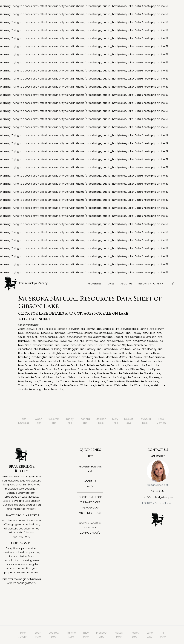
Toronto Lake (26, 385)
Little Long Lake (27, 357)
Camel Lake (91, 333)
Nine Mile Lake (125, 361)
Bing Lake (108, 329)
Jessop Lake (73, 353)
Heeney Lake (155, 349)
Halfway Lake (93, 349)
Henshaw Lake (27, 353)
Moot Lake (60, 361)
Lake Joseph (104, 353)
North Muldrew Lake (146, 361)
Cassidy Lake (139, 333)
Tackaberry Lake (49, 381)
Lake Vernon (72, 385)
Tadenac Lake (69, 381)
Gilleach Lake (84, 345)
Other (157, 284)
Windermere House (90, 513)
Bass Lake (50, 329)
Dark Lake (24, 341)
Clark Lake (38, 337)
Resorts (144, 284)
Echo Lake (105, 341)
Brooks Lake (32, 333)
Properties (95, 284)
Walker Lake (87, 385)
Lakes (111, 284)
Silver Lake (103, 373)
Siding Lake (89, 373)
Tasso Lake (85, 381)
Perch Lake (153, 365)
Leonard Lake (152, 353)
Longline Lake (45, 357)
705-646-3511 (158, 491)
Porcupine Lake (67, 369)
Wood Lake (25, 389)
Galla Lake (31, 345)
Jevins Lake (89, 353)
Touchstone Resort (90, 497)
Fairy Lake (118, 341)
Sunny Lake (32, 381)
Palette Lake (91, 365)
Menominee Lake (29, 361)
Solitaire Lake (26, 377)
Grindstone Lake (28, 349)
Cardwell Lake (122, 333)
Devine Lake (51, 341)
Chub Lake (155, 333)
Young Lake (40, 389)
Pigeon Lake (26, 369)
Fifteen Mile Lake (148, 341)
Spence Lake (108, 377)
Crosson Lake (154, 337)
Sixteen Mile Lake (133, 373)
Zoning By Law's (90, 533)
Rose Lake (31, 373)
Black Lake (132, 329)
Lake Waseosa (104, 385)
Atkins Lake (25, 329)
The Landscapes (90, 502)
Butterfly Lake (75, 333)
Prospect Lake (86, 369)
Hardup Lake (110, 349)
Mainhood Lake (77, 357)
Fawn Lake (131, 341)
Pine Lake (39, 369)
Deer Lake (37, 341)
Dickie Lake (65, 341)
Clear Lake (51, 337)
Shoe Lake (75, 373)
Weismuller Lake (124, 385)
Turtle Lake (57, 385)
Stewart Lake (140, 377)
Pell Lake (105, 365)
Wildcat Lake (142, 385)
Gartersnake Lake (49, 345)
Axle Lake (38, 329)
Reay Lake (99, 381)
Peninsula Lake (136, 365)
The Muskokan (90, 508)
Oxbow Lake (62, 365)
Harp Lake (125, 349)
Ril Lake (135, 369)
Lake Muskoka (93, 361)
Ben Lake (80, 329)
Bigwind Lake (94, 329)
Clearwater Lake (82, 337)
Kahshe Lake (56, 389)
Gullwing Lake (59, 349)
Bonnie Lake (147, 329)
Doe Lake (78, 341)
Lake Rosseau (46, 373)
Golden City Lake (122, 345)
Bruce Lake (46, 333)
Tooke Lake (152, 381)
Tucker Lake (42, 385)
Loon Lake (60, 357)
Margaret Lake (96, 357)
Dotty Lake (91, 341)
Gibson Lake (68, 345)
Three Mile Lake (116, 381)
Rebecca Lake (104, 369)
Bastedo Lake (65, 329)
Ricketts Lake (122, 369)
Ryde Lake (62, 373)
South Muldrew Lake (47, 377)
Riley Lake (146, 369)
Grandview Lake (143, 345)
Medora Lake (157, 357)
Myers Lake (109, 361)
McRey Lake (141, 357)
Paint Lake (77, 365)
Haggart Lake (76, 349)
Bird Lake (120, 329)
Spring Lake (124, 377)
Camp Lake (106, 333)
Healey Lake (139, 349)
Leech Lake (136, 353)
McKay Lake (126, 357)
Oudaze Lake (46, 365)
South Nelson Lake (71, 377)
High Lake (59, 353)
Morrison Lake (75, 361)
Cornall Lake (137, 337)
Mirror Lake (46, 361)
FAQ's (90, 486)
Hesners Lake (45, 353)
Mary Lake (112, 357)
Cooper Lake (121, 337)
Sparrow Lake (91, 377)
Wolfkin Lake (158, 385)
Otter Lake (31, 365)
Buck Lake (60, 333)
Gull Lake (44, 349)
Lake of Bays (121, 353)
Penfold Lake (119, 365)
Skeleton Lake (152, 373)
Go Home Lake (102, 345)
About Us (126, 284)
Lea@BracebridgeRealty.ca (158, 497)
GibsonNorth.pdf (28, 325)
